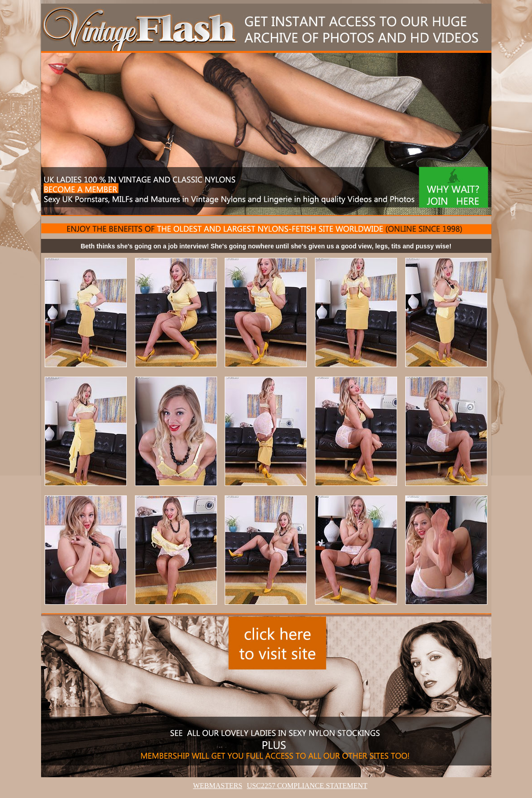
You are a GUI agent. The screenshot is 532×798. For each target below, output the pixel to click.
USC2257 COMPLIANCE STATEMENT (307, 786)
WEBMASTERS (218, 786)
